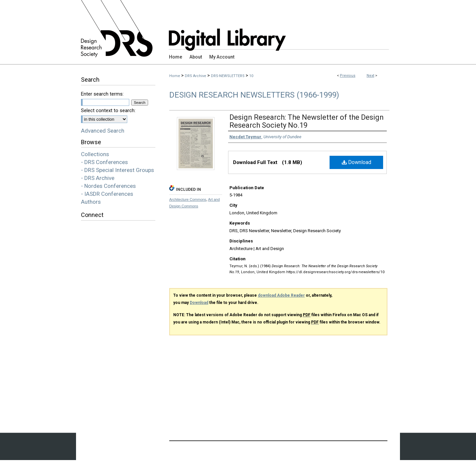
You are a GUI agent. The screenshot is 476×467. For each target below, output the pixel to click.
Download (357, 162)
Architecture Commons (188, 199)
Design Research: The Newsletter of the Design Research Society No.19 (307, 121)
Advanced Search (103, 131)
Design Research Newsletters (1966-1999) (254, 95)
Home (175, 76)
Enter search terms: (102, 94)
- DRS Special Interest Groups (118, 170)
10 (251, 76)
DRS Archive (196, 76)
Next (370, 76)
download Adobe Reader (281, 295)
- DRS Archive (98, 178)
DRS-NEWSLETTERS (228, 76)
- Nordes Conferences (108, 186)
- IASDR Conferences (107, 194)
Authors (91, 202)
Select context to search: (108, 110)
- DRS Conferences (104, 162)
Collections (95, 154)
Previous (348, 76)
